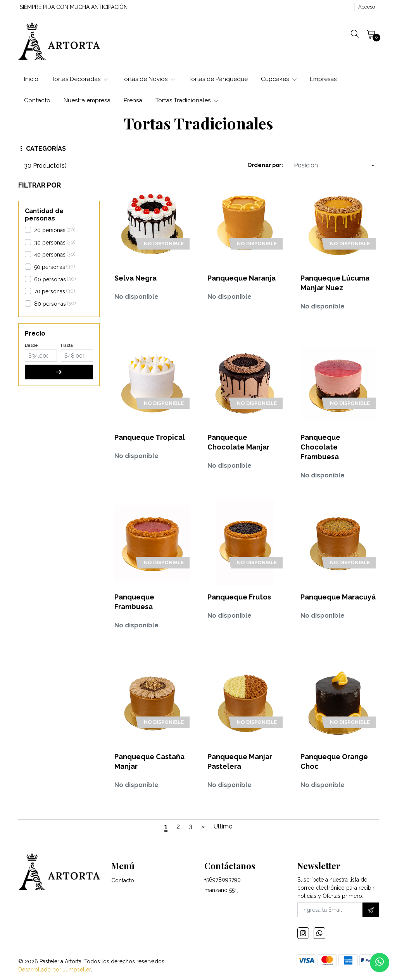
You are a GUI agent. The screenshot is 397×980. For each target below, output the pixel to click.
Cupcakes (279, 79)
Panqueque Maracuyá (338, 597)
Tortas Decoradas (80, 79)
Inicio (31, 79)
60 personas (50, 279)
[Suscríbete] (371, 910)
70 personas (50, 291)
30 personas (50, 243)
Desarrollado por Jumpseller (54, 970)
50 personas (50, 267)
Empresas (323, 79)
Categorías (43, 149)
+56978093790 (223, 880)
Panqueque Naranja (242, 278)
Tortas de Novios (148, 79)
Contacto (37, 100)
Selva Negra (135, 278)
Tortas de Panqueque (218, 79)
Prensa (133, 100)
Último (223, 826)
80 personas (50, 304)
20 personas (50, 230)
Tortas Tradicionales (187, 100)
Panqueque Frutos (239, 597)
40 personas (50, 255)
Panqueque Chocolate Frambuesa (320, 447)
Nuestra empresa (87, 100)
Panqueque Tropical (150, 437)
